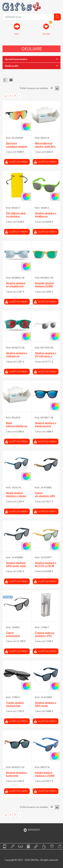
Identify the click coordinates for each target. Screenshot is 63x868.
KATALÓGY (32, 830)
